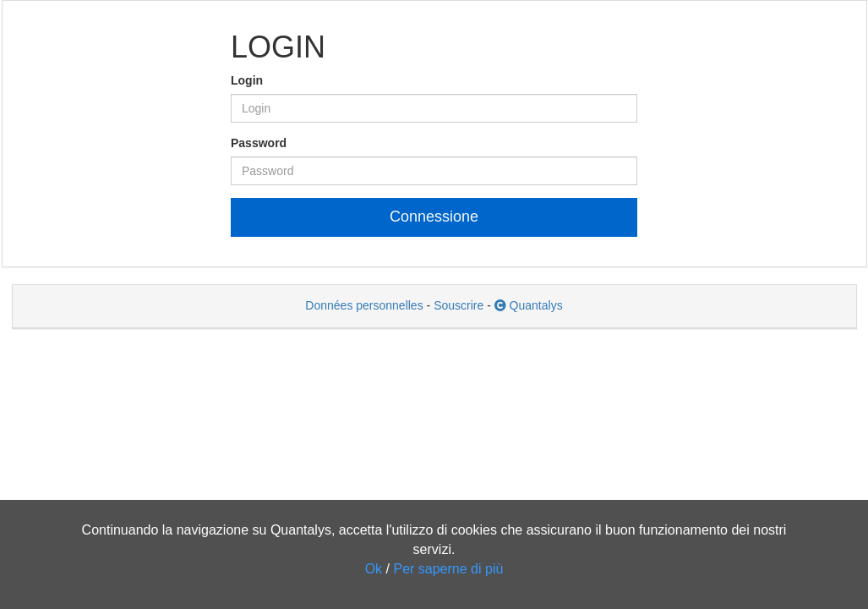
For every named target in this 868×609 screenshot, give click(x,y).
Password (259, 143)
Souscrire (459, 305)
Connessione (434, 217)
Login (247, 80)
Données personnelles (364, 305)
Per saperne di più (448, 569)
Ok (374, 569)
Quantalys (529, 305)
